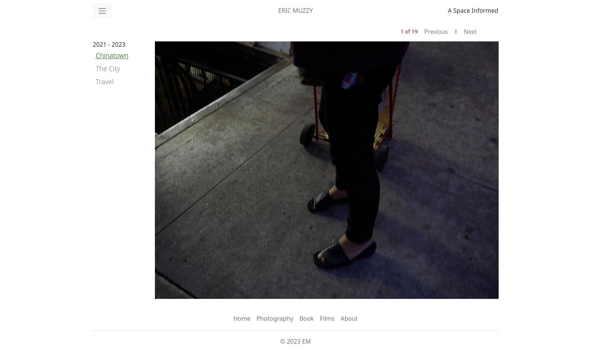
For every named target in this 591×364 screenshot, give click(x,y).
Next (470, 32)
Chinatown (112, 55)
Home (242, 318)
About (349, 318)
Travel (105, 82)
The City (108, 69)
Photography (275, 318)
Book (306, 318)
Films (327, 318)
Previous (436, 32)
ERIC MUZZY (295, 11)
